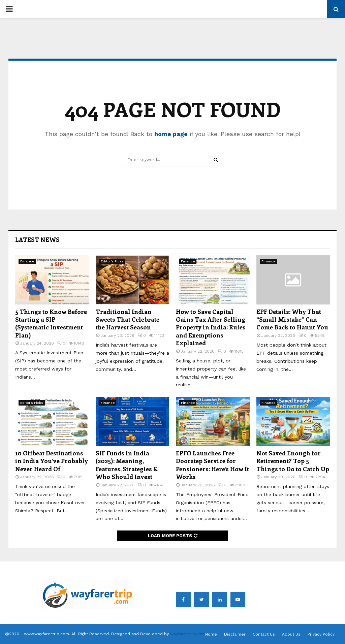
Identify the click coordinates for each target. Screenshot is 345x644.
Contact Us (264, 634)
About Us (291, 634)
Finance (27, 261)
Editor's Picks (112, 261)
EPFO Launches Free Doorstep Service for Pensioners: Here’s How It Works (212, 465)
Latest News (37, 239)
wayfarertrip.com (187, 634)
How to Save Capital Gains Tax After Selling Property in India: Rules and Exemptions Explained (211, 327)
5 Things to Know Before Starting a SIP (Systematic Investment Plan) (51, 323)
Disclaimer (235, 634)
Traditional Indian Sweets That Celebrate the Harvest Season (128, 319)
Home (211, 634)
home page (171, 134)
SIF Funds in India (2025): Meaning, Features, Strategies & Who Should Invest (127, 465)
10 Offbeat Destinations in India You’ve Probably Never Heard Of (52, 461)
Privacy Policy (321, 634)
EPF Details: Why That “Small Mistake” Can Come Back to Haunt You (292, 319)
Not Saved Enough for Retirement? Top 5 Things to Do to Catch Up (293, 461)
